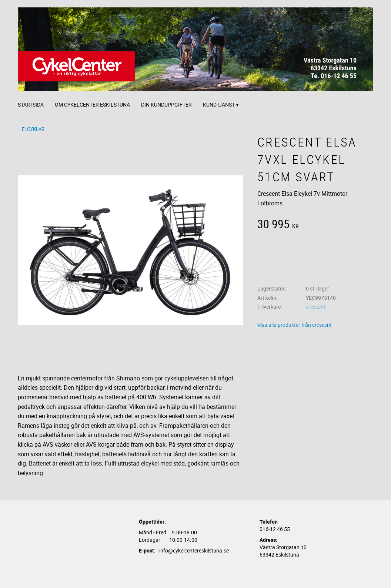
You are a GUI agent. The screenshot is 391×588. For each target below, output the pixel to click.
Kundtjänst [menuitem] (219, 105)
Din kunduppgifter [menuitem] (166, 105)
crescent (316, 307)
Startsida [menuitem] (31, 105)
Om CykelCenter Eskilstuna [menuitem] (92, 105)
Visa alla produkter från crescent (295, 325)
